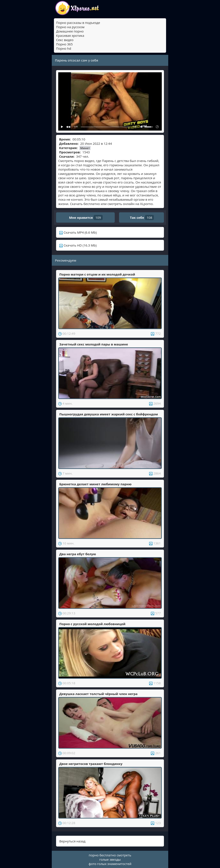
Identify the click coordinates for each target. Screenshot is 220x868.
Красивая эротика (70, 35)
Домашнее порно (70, 31)
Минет (85, 148)
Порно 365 (64, 44)
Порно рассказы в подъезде (78, 23)
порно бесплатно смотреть (110, 855)
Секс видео (65, 40)
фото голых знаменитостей (110, 864)
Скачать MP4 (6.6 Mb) (78, 232)
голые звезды (110, 859)
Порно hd (64, 48)
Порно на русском (70, 27)
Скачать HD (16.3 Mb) (78, 245)
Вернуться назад (72, 841)
